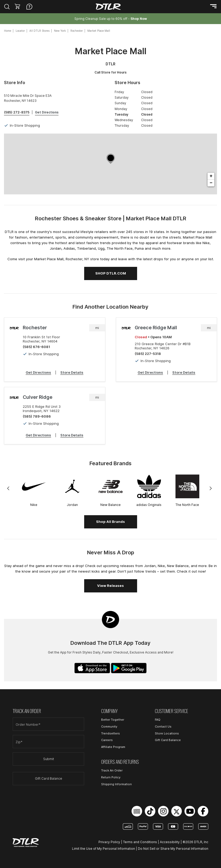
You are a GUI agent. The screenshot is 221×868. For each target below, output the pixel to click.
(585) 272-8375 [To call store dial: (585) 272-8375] (17, 112)
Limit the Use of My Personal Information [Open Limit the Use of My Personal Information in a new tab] (103, 849)
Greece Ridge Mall (156, 328)
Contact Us (163, 727)
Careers (107, 740)
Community (109, 727)
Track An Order (112, 770)
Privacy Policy (109, 842)
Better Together (113, 720)
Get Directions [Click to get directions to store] (47, 112)
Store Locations (167, 733)
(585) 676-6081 (36, 347)
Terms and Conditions (140, 842)
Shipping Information (116, 784)
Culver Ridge (38, 397)
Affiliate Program (113, 747)
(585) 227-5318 (148, 354)
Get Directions (38, 372)
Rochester (35, 328)
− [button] (211, 183)
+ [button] (211, 176)
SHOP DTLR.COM (111, 273)
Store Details (72, 372)
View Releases (110, 586)
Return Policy (111, 777)
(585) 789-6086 (37, 416)
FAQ (158, 720)
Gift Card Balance (49, 778)
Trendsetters (110, 733)
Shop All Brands (110, 522)
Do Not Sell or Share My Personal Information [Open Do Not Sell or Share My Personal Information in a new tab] (173, 849)
